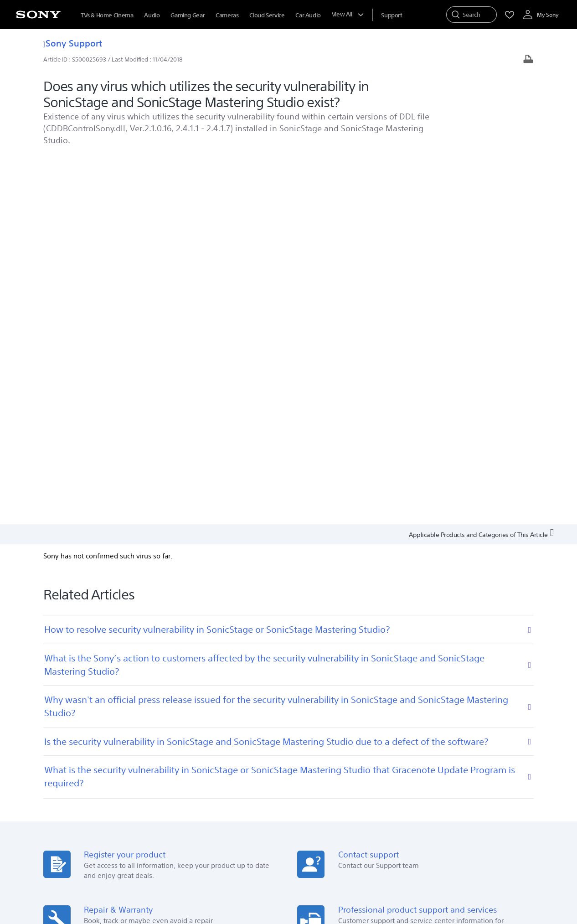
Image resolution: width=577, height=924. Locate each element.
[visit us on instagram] (489, 831)
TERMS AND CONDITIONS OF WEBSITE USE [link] (110, 874)
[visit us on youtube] (508, 831)
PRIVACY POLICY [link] (185, 874)
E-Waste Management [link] (228, 808)
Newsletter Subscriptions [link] (449, 731)
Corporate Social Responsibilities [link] (311, 808)
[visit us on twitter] (469, 831)
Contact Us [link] (430, 744)
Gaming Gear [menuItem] (188, 15)
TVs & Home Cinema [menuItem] (107, 15)
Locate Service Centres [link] (208, 757)
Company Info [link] (170, 808)
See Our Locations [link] (84, 763)
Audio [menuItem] (152, 15)
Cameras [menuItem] (227, 15)
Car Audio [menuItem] (308, 15)
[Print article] (528, 60)
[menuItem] (392, 15)
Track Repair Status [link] (203, 744)
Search (137, 735)
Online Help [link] (193, 731)
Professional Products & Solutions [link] (440, 808)
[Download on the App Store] (178, 637)
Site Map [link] (506, 808)
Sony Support (73, 43)
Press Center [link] (314, 731)
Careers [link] (374, 808)
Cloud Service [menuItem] (267, 15)
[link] (71, 832)
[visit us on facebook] (450, 831)
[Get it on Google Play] (116, 637)
